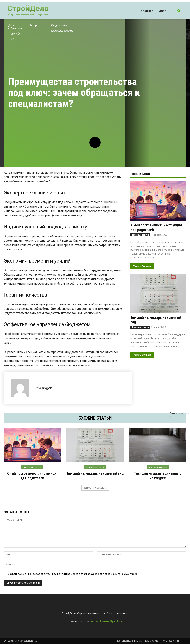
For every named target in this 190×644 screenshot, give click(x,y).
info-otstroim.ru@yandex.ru (107, 621)
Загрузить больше (95, 488)
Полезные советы (62, 31)
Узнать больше (142, 266)
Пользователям (170, 641)
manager (44, 388)
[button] (179, 11)
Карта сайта (152, 641)
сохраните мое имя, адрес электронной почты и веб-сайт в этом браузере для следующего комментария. (73, 574)
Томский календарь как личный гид (95, 473)
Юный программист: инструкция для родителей (32, 476)
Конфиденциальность (130, 641)
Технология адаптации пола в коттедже (158, 476)
